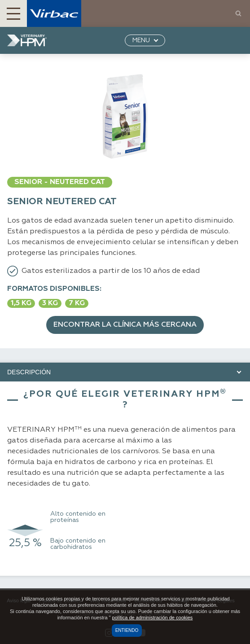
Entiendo (127, 630)
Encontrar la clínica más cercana (125, 325)
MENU (141, 40)
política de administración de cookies (153, 618)
